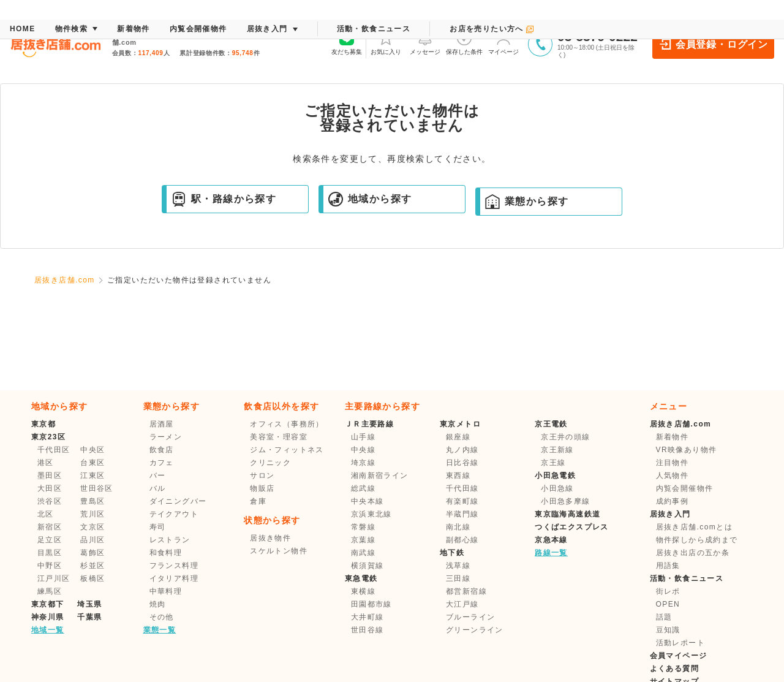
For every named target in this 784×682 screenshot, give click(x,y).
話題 (664, 617)
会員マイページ (679, 656)
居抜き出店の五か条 (693, 553)
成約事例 (673, 501)
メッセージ (425, 43)
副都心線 (462, 540)
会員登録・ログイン (713, 44)
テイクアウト (174, 514)
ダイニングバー (178, 501)
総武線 (363, 488)
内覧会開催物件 (685, 488)
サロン (262, 476)
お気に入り (386, 43)
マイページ (503, 43)
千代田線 (462, 488)
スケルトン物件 (279, 551)
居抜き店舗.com (65, 280)
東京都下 (48, 604)
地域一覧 (48, 630)
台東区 (92, 463)
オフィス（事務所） (287, 424)
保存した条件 (464, 43)
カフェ (162, 463)
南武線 (363, 553)
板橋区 (92, 578)
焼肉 (158, 604)
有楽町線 (462, 501)
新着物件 (673, 437)
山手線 (363, 437)
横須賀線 (367, 566)
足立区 (50, 540)
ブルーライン (470, 617)
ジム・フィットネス (287, 450)
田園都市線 (371, 604)
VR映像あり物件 (687, 450)
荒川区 (92, 514)
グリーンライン (475, 630)
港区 (46, 463)
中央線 (363, 450)
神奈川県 (48, 617)
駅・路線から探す (224, 199)
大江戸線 (462, 604)
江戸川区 (54, 578)
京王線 (553, 463)
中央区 (92, 450)
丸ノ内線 (462, 450)
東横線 (363, 591)
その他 (162, 617)
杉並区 (92, 566)
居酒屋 (162, 424)
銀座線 (458, 437)
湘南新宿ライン (380, 476)
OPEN (668, 604)
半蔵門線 (462, 514)
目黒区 (50, 553)
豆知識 (668, 630)
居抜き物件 (270, 538)
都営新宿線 (466, 591)
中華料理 (166, 591)
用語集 (668, 566)
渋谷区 (50, 501)
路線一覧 (551, 553)
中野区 (50, 566)
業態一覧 (160, 630)
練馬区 (50, 591)
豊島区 (92, 501)
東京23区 (48, 437)
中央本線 (367, 501)
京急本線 (551, 540)
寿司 (158, 527)
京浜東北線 (371, 514)
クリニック (270, 463)
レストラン (170, 540)
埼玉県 (89, 604)
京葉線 (363, 540)
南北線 (458, 527)
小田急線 (557, 488)
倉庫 (258, 501)
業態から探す (527, 202)
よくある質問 (674, 669)
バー (158, 476)
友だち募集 (347, 43)
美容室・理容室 (279, 437)
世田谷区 (97, 488)
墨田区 (50, 476)
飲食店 (162, 450)
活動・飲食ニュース (687, 578)
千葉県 (89, 617)
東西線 (458, 476)
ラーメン (166, 437)
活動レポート (680, 643)
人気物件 (673, 476)
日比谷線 (462, 463)
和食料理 (166, 553)
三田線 (458, 578)
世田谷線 (367, 630)
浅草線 (458, 566)
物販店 (262, 488)
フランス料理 (174, 566)
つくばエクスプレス (572, 527)
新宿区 (50, 527)
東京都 (43, 424)
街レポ (668, 591)
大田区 (50, 488)
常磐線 (363, 527)
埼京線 (363, 463)
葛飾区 (92, 553)
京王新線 (557, 450)
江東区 (92, 476)
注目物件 (673, 463)
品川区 (92, 540)
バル (158, 488)
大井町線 (367, 617)
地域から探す (370, 199)
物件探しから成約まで (697, 540)
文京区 (92, 527)
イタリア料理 (174, 578)
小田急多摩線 (565, 501)
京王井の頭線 (565, 437)
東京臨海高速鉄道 (567, 514)
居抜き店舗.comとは (694, 527)
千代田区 (54, 450)
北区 (46, 514)
